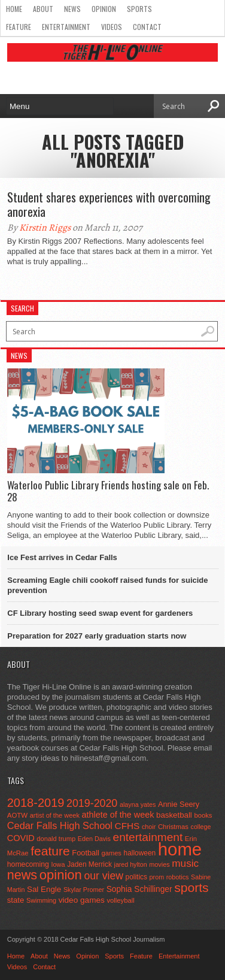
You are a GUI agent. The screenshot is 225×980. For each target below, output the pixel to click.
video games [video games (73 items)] (82, 900)
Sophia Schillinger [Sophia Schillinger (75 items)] (139, 889)
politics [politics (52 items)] (136, 877)
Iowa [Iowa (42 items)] (58, 864)
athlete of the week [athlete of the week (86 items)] (118, 815)
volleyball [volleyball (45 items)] (120, 900)
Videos (112, 27)
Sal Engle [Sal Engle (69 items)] (44, 889)
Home (14, 9)
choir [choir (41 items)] (149, 827)
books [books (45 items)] (203, 815)
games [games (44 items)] (112, 853)
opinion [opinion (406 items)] (61, 875)
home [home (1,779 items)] (180, 849)
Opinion (104, 9)
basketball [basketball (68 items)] (174, 815)
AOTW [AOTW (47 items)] (17, 815)
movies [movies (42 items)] (159, 864)
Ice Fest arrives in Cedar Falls (62, 557)
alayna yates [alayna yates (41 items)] (138, 804)
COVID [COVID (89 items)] (21, 838)
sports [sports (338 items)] (191, 887)
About (43, 9)
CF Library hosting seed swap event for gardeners (100, 613)
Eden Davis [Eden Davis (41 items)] (94, 839)
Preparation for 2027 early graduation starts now (97, 636)
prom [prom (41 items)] (157, 877)
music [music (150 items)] (185, 863)
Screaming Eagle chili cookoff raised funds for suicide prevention (107, 585)
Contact (147, 27)
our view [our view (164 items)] (104, 876)
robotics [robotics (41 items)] (178, 877)
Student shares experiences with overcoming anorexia (109, 204)
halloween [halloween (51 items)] (140, 853)
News (72, 9)
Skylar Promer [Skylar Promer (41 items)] (84, 890)
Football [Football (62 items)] (86, 853)
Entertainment (66, 27)
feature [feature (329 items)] (50, 851)
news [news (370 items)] (22, 875)
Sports (139, 9)
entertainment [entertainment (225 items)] (148, 837)
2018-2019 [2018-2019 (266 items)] (36, 803)
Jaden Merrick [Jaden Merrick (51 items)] (89, 864)
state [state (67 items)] (16, 900)
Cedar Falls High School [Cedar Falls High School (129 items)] (60, 825)
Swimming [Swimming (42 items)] (41, 900)
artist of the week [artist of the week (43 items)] (55, 815)
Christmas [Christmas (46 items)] (173, 827)
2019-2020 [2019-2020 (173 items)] (92, 803)
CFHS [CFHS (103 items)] (127, 826)
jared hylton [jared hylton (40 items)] (131, 864)
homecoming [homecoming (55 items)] (28, 864)
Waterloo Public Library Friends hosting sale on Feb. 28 (108, 491)
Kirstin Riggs (45, 228)
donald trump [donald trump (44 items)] (56, 839)
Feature (19, 27)
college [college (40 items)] (201, 827)
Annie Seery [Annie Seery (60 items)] (179, 804)
